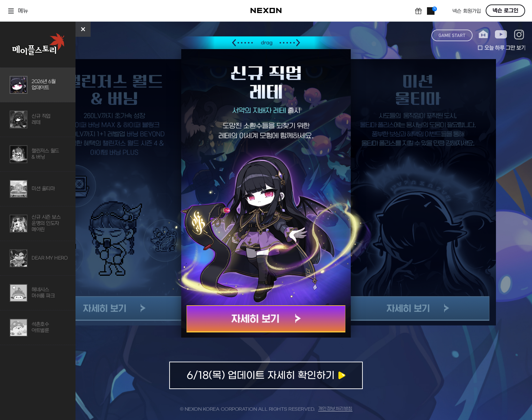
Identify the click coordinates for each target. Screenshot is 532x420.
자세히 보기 (266, 319)
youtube (501, 35)
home (483, 35)
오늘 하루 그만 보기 (501, 48)
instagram (519, 35)
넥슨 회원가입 (467, 11)
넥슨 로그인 (505, 11)
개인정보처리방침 (335, 409)
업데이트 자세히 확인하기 (266, 375)
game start (452, 35)
